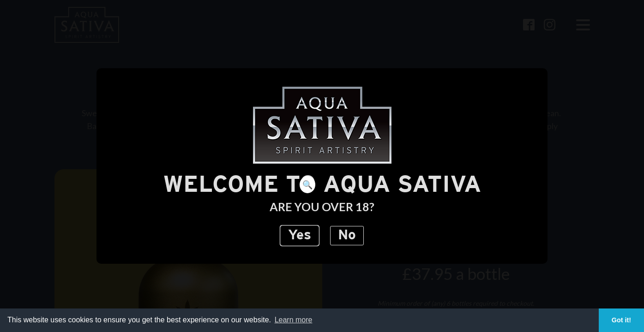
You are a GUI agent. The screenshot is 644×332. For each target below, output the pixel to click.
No (347, 236)
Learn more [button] (294, 320)
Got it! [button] (621, 320)
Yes (300, 236)
